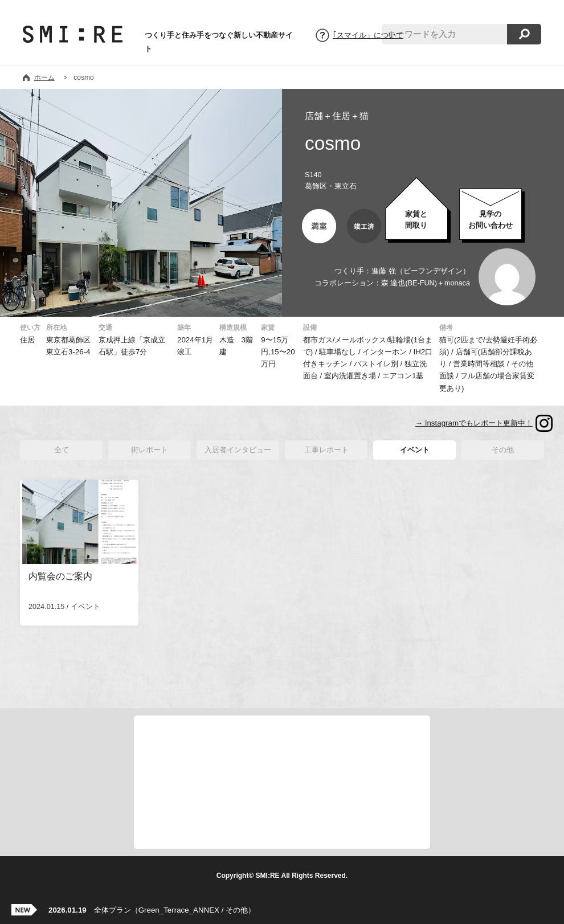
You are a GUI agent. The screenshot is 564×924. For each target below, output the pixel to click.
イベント (415, 450)
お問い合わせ (491, 220)
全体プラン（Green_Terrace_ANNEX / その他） (152, 910)
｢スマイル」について (368, 35)
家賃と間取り (416, 220)
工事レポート (326, 450)
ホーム (44, 77)
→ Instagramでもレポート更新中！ (474, 423)
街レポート (150, 450)
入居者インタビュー (238, 450)
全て (62, 450)
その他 (503, 450)
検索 (524, 34)
